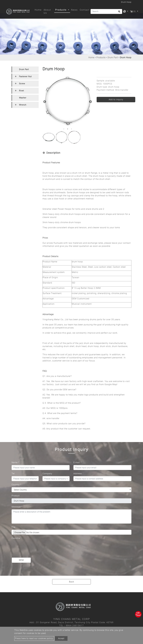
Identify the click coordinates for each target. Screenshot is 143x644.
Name (15, 462)
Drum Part (113, 58)
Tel (13, 474)
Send (21, 560)
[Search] (106, 11)
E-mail (78, 462)
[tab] (25, 69)
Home (39, 10)
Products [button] (61, 10)
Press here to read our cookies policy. (34, 638)
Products (101, 58)
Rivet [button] (22, 91)
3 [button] (71, 129)
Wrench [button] (23, 105)
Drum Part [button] (24, 69)
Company (47, 474)
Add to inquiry (116, 99)
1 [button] (64, 129)
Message (17, 507)
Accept (61, 638)
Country (16, 485)
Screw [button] (22, 84)
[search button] (119, 12)
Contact (85, 10)
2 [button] (68, 129)
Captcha (16, 538)
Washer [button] (23, 98)
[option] (68, 101)
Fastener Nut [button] (25, 77)
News (74, 10)
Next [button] (90, 101)
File (13, 527)
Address (78, 474)
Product (16, 496)
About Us (47, 11)
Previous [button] (44, 101)
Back (72, 582)
